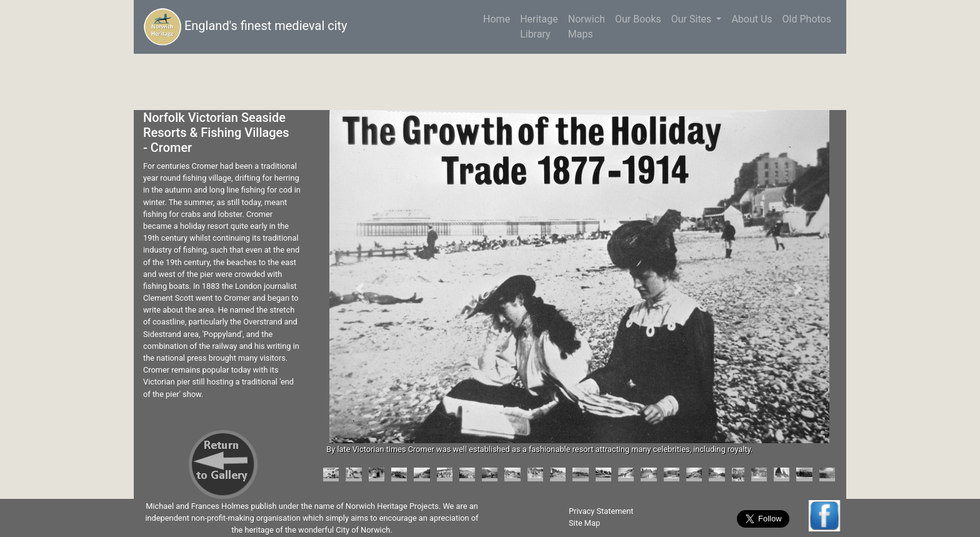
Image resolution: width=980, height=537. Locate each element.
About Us (752, 19)
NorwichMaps (587, 27)
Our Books (638, 19)
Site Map (584, 523)
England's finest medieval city (246, 27)
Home (499, 18)
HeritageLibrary (539, 27)
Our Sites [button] (693, 19)
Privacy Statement (601, 511)
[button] (360, 289)
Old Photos (807, 19)
